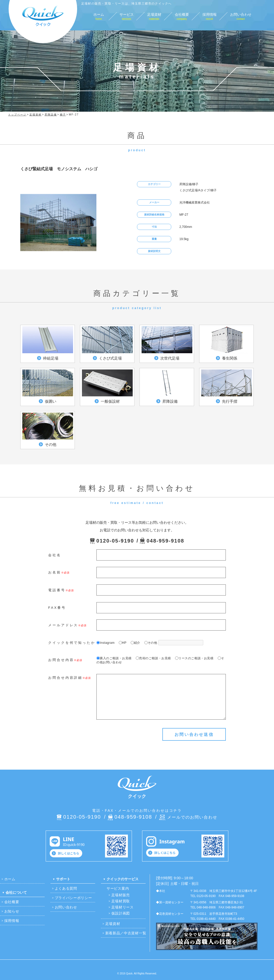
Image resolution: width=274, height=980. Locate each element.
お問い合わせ (66, 907)
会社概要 (12, 902)
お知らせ (12, 911)
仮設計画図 (121, 913)
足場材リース (123, 907)
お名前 (55, 572)
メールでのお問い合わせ (192, 817)
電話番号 (57, 590)
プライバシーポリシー (73, 898)
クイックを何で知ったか (72, 643)
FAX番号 (57, 608)
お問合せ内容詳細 (65, 678)
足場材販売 (121, 895)
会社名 (55, 555)
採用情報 (12, 921)
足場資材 (113, 924)
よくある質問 (66, 888)
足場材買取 (121, 901)
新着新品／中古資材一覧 (126, 933)
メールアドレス (63, 625)
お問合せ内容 (61, 660)
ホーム (10, 879)
